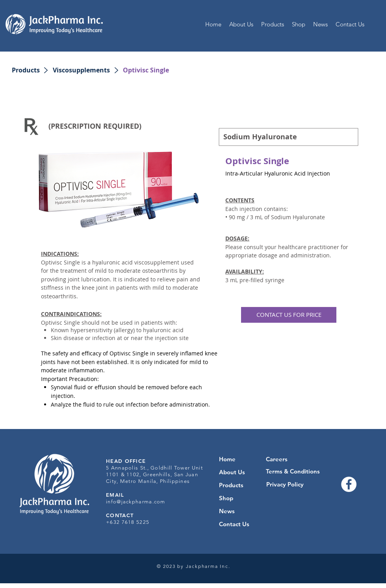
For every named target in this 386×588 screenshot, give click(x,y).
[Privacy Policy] (285, 484)
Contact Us (234, 524)
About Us (232, 472)
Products (231, 485)
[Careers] (277, 459)
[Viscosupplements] (81, 70)
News (227, 511)
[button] (146, 70)
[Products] (26, 70)
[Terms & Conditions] (293, 471)
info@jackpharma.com (136, 502)
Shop (226, 498)
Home (227, 459)
